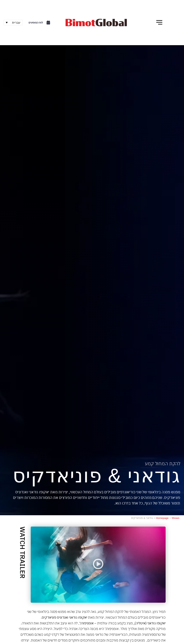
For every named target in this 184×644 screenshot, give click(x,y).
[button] (159, 22)
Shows (175, 518)
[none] (13, 23)
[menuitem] (13, 23)
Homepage (162, 518)
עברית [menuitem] (16, 23)
